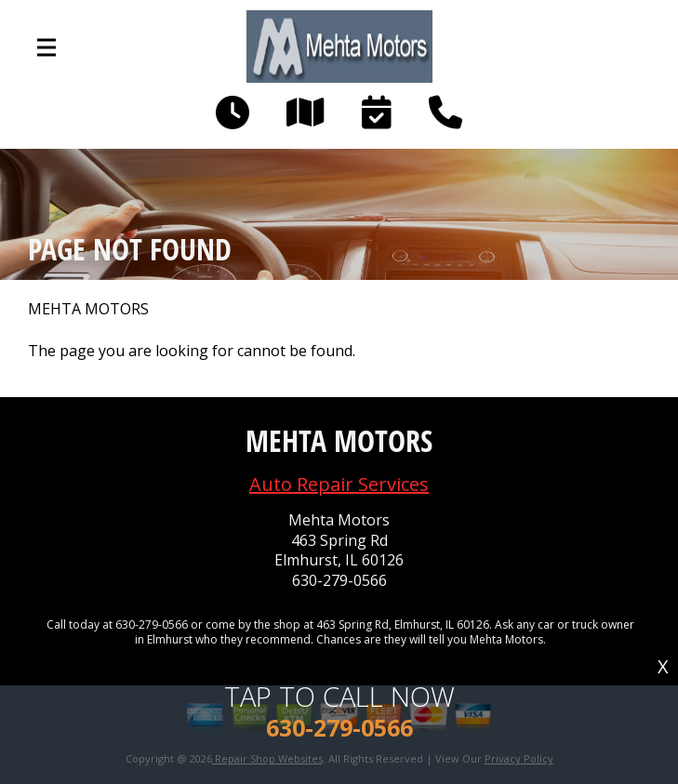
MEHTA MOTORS (88, 309)
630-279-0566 (339, 581)
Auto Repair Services (339, 484)
